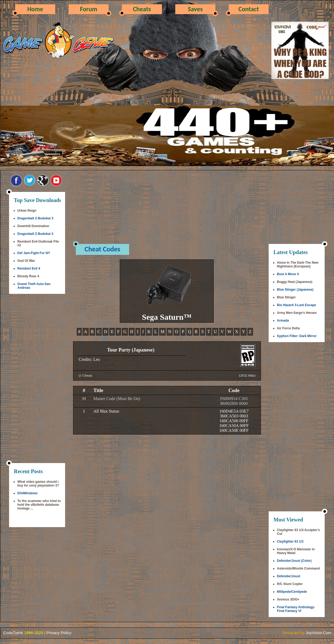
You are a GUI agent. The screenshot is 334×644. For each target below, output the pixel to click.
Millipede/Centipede (292, 592)
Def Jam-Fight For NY (34, 253)
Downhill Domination (33, 226)
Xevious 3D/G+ (288, 599)
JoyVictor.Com (319, 633)
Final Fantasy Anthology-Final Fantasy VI (296, 609)
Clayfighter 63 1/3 (290, 542)
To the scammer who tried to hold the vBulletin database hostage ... (39, 505)
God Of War (26, 261)
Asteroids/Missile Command (298, 568)
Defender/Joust (289, 576)
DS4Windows (27, 493)
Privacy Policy (59, 633)
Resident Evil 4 (29, 268)
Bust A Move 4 (288, 274)
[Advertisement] (37, 379)
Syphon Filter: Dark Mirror (297, 336)
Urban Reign (27, 211)
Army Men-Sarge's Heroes (297, 313)
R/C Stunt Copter (290, 584)
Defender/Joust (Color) (294, 561)
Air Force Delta (288, 328)
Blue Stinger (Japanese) (295, 290)
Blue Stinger (286, 297)
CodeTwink (13, 633)
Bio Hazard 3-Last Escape (297, 305)
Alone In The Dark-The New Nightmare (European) (298, 264)
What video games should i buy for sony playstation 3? (38, 484)
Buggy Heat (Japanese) (295, 282)
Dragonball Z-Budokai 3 (35, 218)
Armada (283, 321)
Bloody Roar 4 (28, 276)
